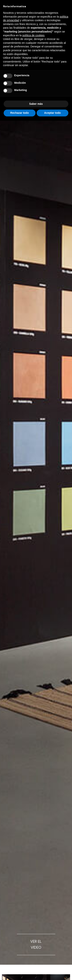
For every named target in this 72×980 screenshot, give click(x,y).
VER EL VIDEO (36, 945)
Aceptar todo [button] (52, 113)
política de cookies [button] (33, 35)
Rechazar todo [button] (20, 113)
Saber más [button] (36, 104)
